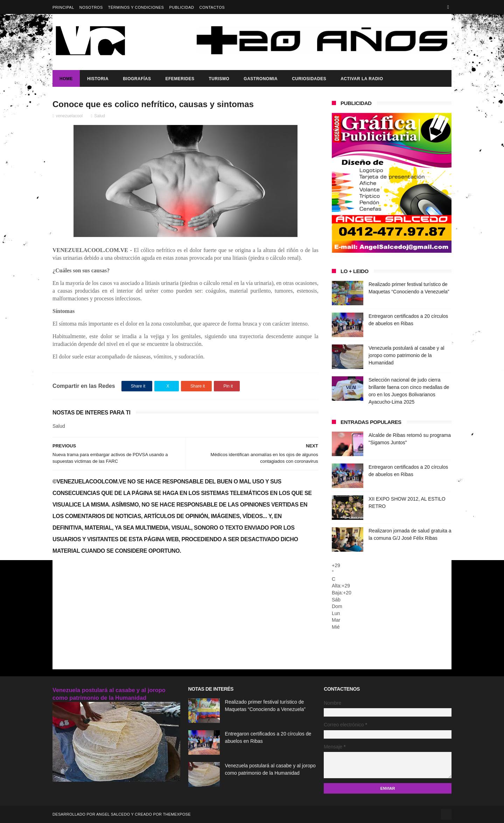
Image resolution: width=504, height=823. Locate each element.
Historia (98, 79)
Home (66, 79)
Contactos (212, 7)
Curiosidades (309, 79)
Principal (63, 7)
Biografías (137, 79)
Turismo (219, 79)
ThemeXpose (177, 814)
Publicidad (181, 7)
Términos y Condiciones (136, 7)
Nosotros (91, 7)
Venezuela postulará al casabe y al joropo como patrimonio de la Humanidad (406, 355)
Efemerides (180, 79)
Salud (100, 116)
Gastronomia (261, 79)
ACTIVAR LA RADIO (362, 79)
